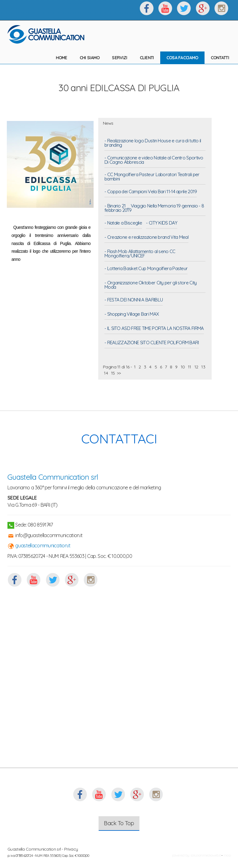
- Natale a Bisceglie (123, 223)
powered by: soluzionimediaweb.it (196, 855)
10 (183, 367)
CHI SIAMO (90, 58)
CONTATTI (220, 58)
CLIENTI (147, 58)
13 (203, 367)
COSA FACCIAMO (182, 58)
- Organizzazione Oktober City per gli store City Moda (150, 285)
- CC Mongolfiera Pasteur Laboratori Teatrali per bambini (152, 177)
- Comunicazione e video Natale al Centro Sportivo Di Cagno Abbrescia (154, 160)
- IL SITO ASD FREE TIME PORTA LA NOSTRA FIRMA (154, 329)
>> (119, 373)
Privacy (71, 849)
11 (190, 367)
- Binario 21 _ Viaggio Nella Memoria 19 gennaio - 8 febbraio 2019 (154, 208)
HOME (62, 58)
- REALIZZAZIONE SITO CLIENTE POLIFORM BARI (152, 343)
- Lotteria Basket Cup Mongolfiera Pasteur (146, 269)
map (227, 855)
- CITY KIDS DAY (162, 223)
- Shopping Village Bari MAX (132, 314)
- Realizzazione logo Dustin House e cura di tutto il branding (153, 143)
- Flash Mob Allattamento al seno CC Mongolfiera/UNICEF (140, 254)
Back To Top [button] (119, 823)
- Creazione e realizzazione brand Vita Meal (146, 238)
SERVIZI (119, 58)
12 (196, 367)
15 (113, 373)
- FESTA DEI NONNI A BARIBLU (134, 300)
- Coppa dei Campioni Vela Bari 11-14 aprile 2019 (151, 192)
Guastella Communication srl (53, 477)
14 (106, 373)
